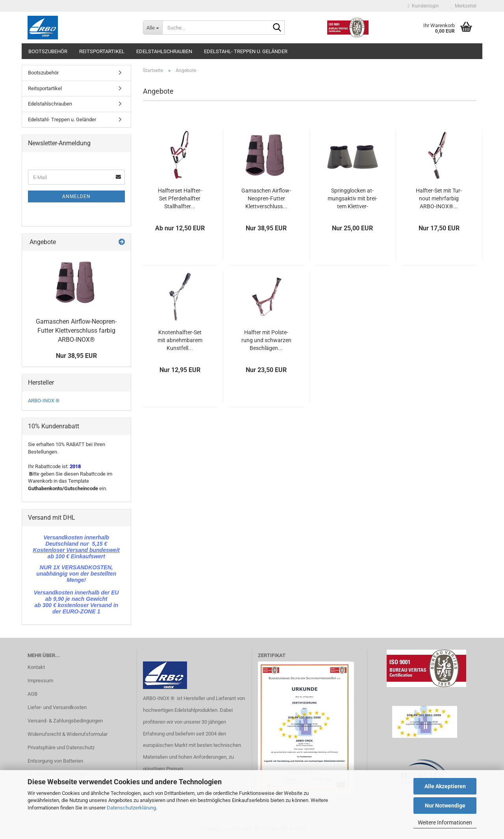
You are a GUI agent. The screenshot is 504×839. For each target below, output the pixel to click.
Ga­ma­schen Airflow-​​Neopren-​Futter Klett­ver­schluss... (266, 198)
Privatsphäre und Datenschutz (61, 747)
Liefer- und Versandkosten (57, 707)
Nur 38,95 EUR (76, 356)
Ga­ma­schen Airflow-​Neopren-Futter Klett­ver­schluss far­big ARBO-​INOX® (76, 331)
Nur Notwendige (445, 806)
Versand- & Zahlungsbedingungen (65, 721)
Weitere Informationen (445, 822)
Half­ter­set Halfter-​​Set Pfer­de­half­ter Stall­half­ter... (180, 198)
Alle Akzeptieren (445, 786)
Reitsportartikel (102, 51)
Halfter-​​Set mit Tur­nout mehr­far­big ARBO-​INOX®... (439, 198)
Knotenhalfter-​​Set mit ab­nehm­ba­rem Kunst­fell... (180, 340)
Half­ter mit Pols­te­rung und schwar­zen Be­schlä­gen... (266, 340)
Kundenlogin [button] (423, 6)
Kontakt (36, 667)
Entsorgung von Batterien (55, 761)
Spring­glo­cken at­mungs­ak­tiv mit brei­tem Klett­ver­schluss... (352, 199)
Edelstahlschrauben (164, 51)
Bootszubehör (48, 51)
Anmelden (76, 196)
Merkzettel (464, 6)
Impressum (40, 681)
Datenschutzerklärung (131, 808)
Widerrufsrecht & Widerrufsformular (68, 734)
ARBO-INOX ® (44, 401)
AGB (32, 694)
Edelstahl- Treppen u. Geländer (246, 51)
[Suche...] (153, 28)
